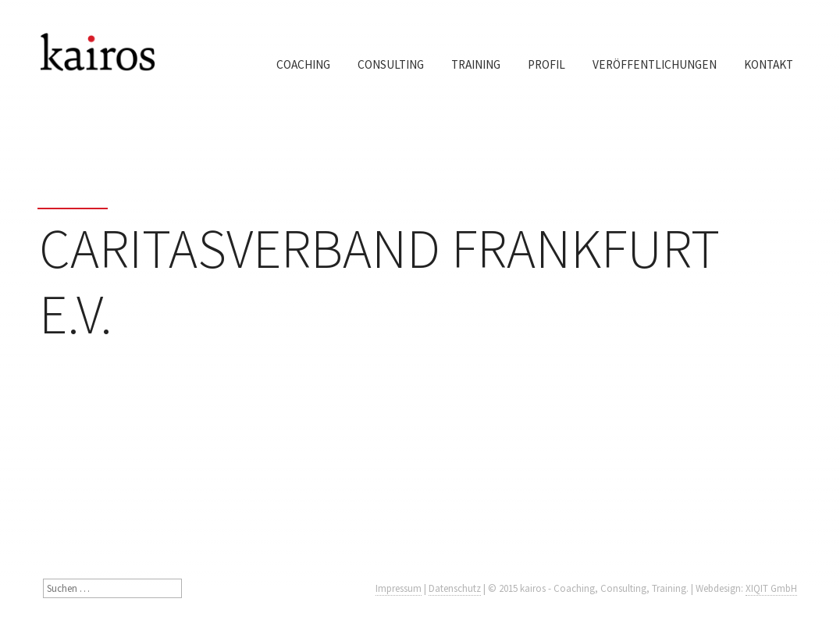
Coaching (303, 64)
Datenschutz (455, 588)
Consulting (391, 64)
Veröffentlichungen (655, 64)
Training (476, 64)
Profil (546, 64)
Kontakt (769, 64)
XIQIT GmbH (771, 588)
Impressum (399, 588)
